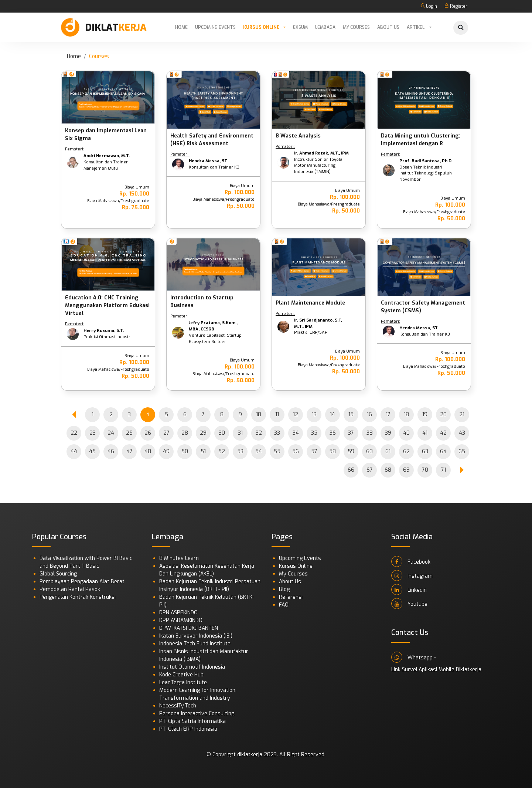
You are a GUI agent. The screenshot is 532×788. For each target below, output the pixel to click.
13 (314, 415)
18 (406, 415)
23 (93, 433)
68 (388, 470)
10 (259, 415)
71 (444, 470)
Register (456, 6)
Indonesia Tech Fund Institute (195, 644)
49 (166, 451)
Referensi (291, 597)
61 (388, 451)
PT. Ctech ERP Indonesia (188, 729)
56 (296, 451)
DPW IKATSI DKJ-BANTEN (189, 628)
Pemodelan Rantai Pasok (70, 589)
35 (314, 433)
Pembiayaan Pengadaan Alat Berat (82, 582)
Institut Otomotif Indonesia (192, 667)
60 (369, 451)
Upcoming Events (215, 27)
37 (351, 433)
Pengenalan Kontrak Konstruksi (78, 597)
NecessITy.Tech (178, 706)
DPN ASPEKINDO (178, 613)
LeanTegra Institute (183, 682)
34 (296, 433)
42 (443, 433)
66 (351, 470)
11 (277, 415)
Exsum (300, 27)
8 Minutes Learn (179, 558)
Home (181, 27)
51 (203, 451)
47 (129, 451)
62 (406, 451)
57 (314, 451)
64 (443, 451)
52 (222, 451)
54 (259, 451)
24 (111, 433)
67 (370, 470)
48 (148, 451)
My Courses (356, 27)
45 (92, 451)
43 (462, 433)
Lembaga (325, 27)
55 (277, 451)
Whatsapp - (414, 657)
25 (129, 433)
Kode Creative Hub (181, 675)
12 (296, 415)
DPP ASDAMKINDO (181, 620)
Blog (284, 589)
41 (425, 433)
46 (111, 451)
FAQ (284, 605)
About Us (388, 27)
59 (351, 451)
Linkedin (409, 590)
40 (406, 433)
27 (166, 433)
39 (388, 433)
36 (333, 433)
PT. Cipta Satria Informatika (192, 721)
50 (185, 451)
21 (462, 415)
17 (388, 415)
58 (332, 451)
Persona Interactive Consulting (197, 714)
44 (74, 451)
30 (222, 433)
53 (240, 451)
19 (425, 415)
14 (332, 415)
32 (259, 433)
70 (425, 470)
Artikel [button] (416, 27)
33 (277, 433)
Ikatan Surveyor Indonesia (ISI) (196, 636)
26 (148, 433)
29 (203, 433)
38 (370, 433)
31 (240, 433)
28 (185, 433)
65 (462, 451)
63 (425, 451)
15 (351, 415)
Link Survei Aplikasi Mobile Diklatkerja (436, 670)
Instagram (412, 575)
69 (406, 470)
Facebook (411, 561)
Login (429, 6)
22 (74, 433)
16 (369, 415)
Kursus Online (261, 27)
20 (443, 415)
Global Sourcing (58, 574)
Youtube (409, 604)
